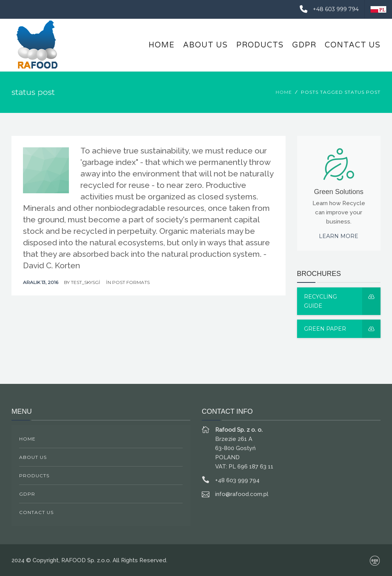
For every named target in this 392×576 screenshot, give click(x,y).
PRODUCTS (260, 45)
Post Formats (131, 282)
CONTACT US (353, 45)
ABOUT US (205, 45)
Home (284, 92)
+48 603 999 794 (327, 9)
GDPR (304, 45)
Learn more (339, 236)
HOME (162, 45)
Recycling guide (342, 301)
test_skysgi (86, 282)
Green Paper (342, 329)
